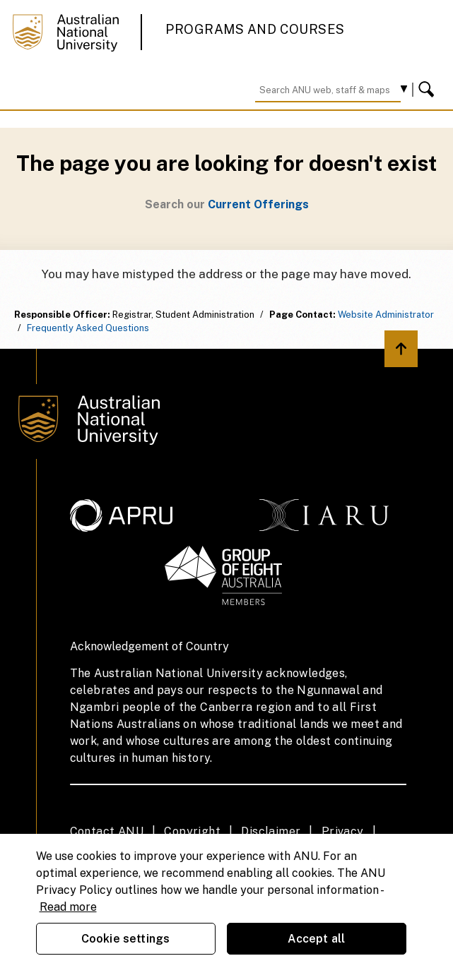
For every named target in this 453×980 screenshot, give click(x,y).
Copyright (192, 831)
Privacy (343, 831)
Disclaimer (271, 831)
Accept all (317, 939)
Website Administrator (386, 315)
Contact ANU (107, 831)
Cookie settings (125, 939)
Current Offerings (258, 204)
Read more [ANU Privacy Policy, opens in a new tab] (68, 907)
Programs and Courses (255, 29)
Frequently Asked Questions (88, 328)
